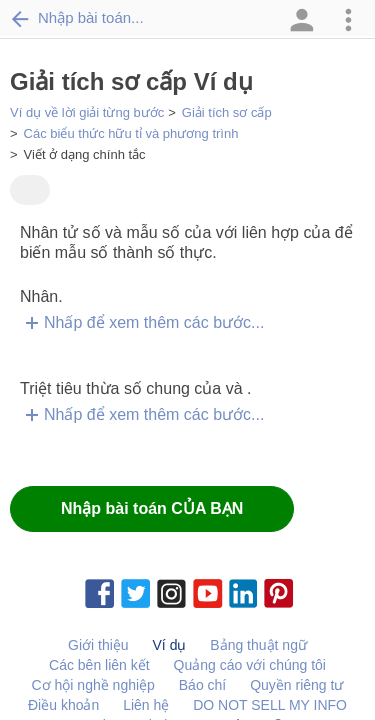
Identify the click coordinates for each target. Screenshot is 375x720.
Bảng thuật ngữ (258, 645)
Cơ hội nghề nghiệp (93, 685)
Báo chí (202, 685)
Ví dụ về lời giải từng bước (87, 112)
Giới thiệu (98, 645)
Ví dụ (170, 645)
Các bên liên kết (99, 665)
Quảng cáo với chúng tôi (250, 665)
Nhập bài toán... (77, 18)
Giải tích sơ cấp (227, 112)
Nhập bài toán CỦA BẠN (152, 508)
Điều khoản (63, 705)
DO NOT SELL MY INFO (270, 705)
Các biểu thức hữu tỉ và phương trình (131, 133)
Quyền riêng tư (296, 685)
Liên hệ (146, 705)
